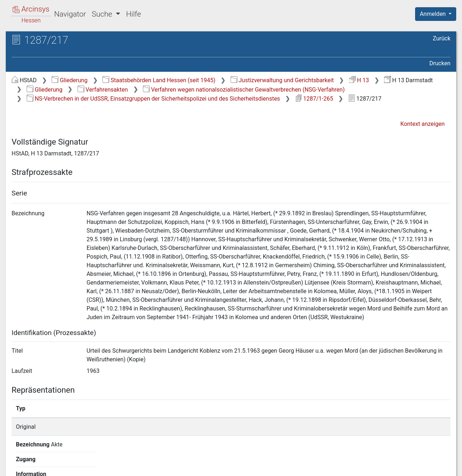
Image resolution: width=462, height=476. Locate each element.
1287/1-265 (314, 99)
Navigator (70, 14)
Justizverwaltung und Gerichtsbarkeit (282, 80)
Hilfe (133, 14)
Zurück (442, 38)
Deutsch (43, 461)
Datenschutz (330, 466)
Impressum (438, 466)
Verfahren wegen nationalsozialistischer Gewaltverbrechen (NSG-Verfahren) (244, 90)
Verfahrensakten (103, 90)
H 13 (359, 80)
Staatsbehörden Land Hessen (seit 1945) (159, 80)
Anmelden (433, 14)
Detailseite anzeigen (347, 427)
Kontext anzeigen (422, 124)
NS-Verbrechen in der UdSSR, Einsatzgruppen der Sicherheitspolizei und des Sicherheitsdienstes (153, 99)
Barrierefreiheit (385, 466)
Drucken (440, 63)
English (17, 461)
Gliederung (69, 80)
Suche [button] (103, 14)
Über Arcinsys (276, 466)
